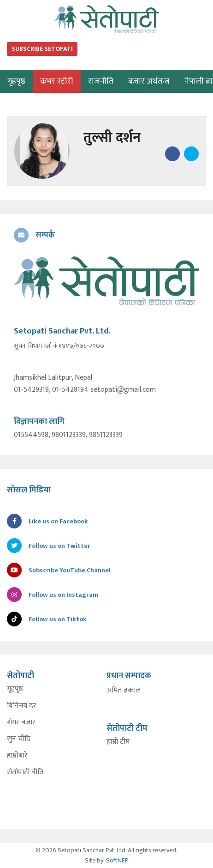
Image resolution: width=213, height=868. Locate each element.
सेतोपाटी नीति (25, 772)
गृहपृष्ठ (15, 689)
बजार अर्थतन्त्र (149, 81)
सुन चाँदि (19, 739)
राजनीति (101, 81)
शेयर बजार (21, 722)
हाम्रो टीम (118, 742)
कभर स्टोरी (57, 81)
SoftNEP (117, 860)
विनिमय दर (22, 706)
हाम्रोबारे (17, 756)
